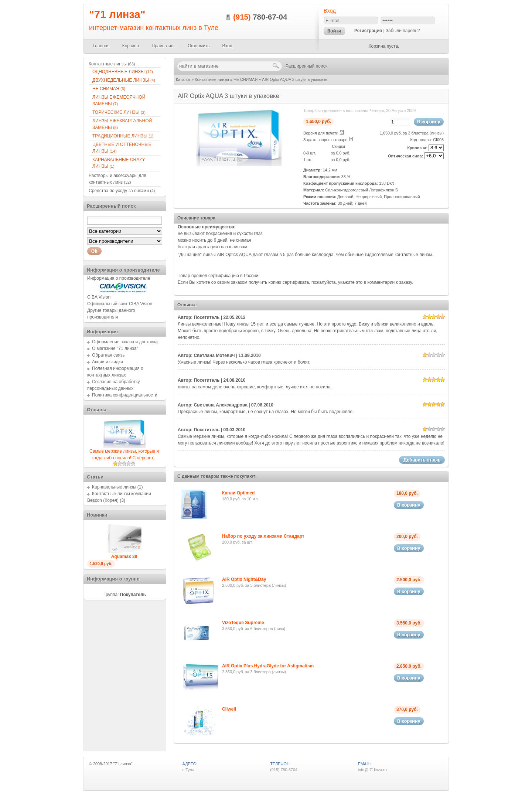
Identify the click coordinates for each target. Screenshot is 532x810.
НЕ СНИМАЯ (245, 79)
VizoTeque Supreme (243, 623)
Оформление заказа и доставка (125, 342)
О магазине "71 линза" (115, 348)
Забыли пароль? (403, 31)
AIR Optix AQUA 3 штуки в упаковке (295, 79)
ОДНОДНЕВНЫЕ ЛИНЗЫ (123, 72)
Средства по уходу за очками (122, 191)
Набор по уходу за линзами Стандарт (263, 536)
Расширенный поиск (306, 66)
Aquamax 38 (124, 557)
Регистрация (368, 31)
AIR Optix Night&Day (244, 579)
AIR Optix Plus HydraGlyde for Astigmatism (268, 666)
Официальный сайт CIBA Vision (120, 304)
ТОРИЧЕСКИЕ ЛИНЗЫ (119, 112)
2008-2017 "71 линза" (113, 764)
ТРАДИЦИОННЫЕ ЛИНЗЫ (123, 136)
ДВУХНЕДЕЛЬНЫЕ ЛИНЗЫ (124, 80)
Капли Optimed (238, 493)
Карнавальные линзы (114, 487)
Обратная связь (108, 355)
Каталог (183, 79)
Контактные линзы (212, 79)
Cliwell (229, 709)
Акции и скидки (108, 362)
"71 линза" (117, 14)
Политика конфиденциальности (125, 395)
